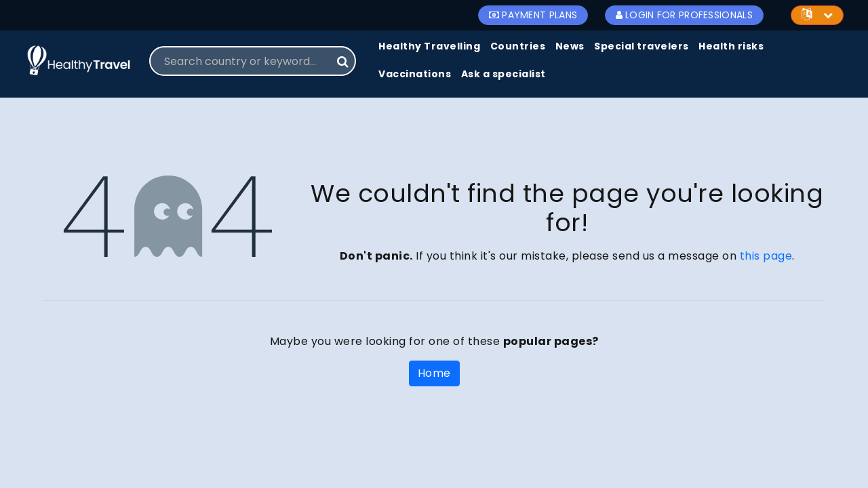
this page (766, 256)
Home (434, 373)
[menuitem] (429, 47)
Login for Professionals (684, 15)
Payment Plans (533, 15)
